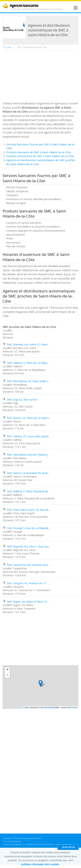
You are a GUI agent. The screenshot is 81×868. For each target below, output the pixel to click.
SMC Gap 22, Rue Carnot (22, 399)
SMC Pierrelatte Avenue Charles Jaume (29, 455)
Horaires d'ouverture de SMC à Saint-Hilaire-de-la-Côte (40, 156)
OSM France (72, 707)
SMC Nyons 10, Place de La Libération (29, 418)
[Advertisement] (29, 76)
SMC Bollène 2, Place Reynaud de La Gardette (29, 491)
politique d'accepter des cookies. (40, 864)
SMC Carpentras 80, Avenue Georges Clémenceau (29, 565)
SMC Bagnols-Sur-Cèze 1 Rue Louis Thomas (29, 546)
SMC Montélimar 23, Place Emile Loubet (29, 381)
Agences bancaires (24, 5)
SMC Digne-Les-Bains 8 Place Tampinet (29, 601)
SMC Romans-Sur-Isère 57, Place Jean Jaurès (29, 344)
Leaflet (26, 707)
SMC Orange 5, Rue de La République (29, 528)
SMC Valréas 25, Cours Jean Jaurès (28, 436)
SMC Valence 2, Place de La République (29, 363)
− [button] (7, 675)
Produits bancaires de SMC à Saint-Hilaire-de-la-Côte (39, 152)
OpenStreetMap (47, 707)
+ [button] (7, 670)
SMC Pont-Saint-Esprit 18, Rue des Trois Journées (29, 510)
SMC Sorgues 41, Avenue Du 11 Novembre (29, 583)
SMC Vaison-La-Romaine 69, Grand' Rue (29, 473)
